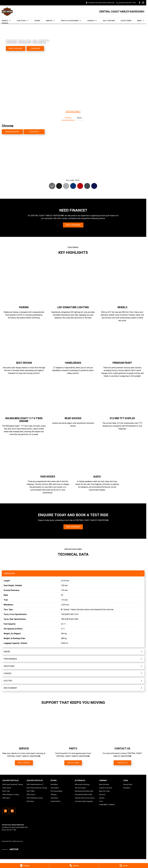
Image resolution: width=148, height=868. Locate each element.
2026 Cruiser (7, 788)
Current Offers (56, 801)
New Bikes (54, 784)
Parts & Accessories (71, 21)
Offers (37, 21)
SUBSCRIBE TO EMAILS (107, 805)
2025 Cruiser (31, 795)
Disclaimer (127, 788)
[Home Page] (7, 12)
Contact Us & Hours (106, 788)
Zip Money (54, 798)
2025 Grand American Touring (37, 788)
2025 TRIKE (31, 791)
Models (6, 21)
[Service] (74, 866)
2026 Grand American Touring (13, 784)
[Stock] (123, 866)
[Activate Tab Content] (52, 186)
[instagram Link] (143, 3)
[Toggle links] (10, 849)
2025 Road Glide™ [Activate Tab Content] (73, 111)
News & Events (104, 784)
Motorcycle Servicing (82, 784)
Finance (92, 21)
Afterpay (54, 795)
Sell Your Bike (109, 21)
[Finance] (25, 866)
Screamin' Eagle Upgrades (84, 801)
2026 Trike (6, 791)
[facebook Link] (140, 3)
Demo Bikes (55, 788)
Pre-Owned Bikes (57, 791)
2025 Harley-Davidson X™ (35, 784)
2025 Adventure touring (35, 798)
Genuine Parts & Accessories (85, 798)
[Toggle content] (73, 573)
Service (51, 21)
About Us (102, 795)
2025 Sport (30, 801)
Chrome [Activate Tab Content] (68, 118)
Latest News (126, 21)
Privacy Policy (128, 784)
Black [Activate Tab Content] (79, 118)
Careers (102, 798)
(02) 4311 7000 (11, 830)
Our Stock (23, 21)
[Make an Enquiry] (16, 48)
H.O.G (101, 801)
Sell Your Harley (80, 788)
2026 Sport (6, 798)
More (141, 21)
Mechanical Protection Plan (84, 791)
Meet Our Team (104, 791)
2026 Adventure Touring (11, 795)
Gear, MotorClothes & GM (83, 795)
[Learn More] (35, 48)
